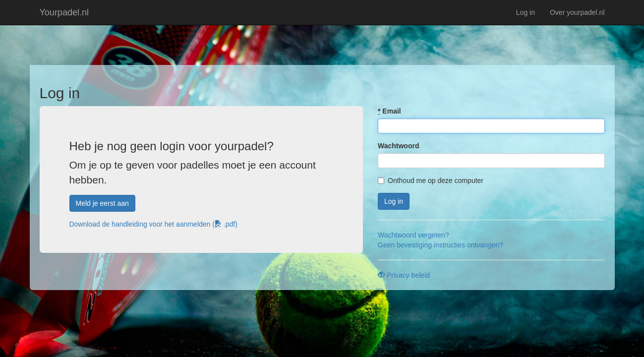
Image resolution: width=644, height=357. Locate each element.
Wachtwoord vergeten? (413, 235)
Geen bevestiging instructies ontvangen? (440, 245)
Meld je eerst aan (102, 203)
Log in (526, 12)
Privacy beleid (404, 275)
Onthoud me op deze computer (431, 180)
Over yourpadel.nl (577, 12)
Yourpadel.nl (64, 12)
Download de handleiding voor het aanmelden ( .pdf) (153, 224)
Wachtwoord (398, 146)
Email (389, 111)
